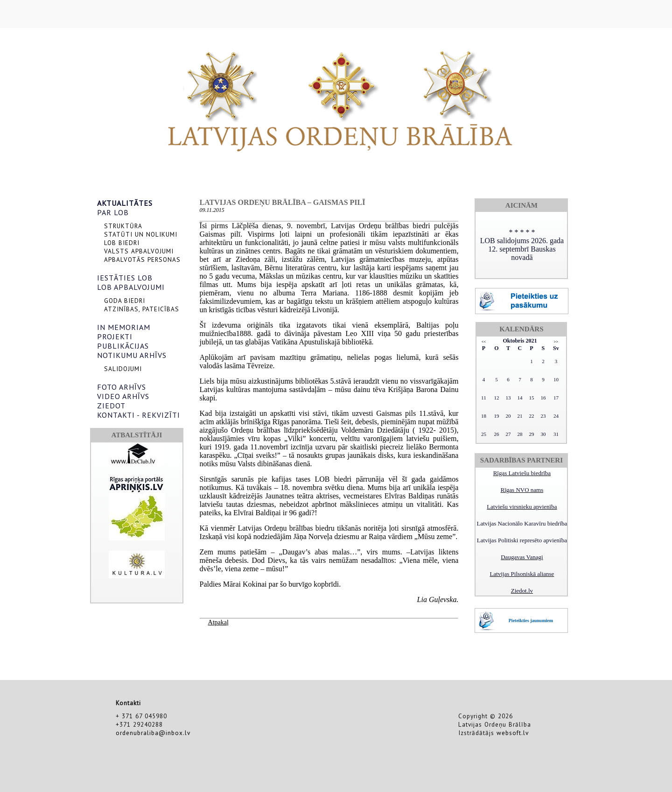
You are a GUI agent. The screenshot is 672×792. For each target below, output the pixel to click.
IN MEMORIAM (124, 327)
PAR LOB (113, 212)
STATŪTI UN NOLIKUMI (141, 234)
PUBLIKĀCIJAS (123, 346)
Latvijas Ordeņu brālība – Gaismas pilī (283, 202)
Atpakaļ (218, 622)
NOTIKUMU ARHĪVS (132, 355)
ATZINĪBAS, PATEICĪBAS (142, 309)
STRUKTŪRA (123, 226)
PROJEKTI (115, 336)
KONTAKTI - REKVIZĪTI (139, 415)
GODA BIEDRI (125, 301)
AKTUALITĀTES (125, 203)
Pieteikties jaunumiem (531, 620)
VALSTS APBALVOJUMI (139, 251)
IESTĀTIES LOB (125, 278)
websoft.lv (513, 733)
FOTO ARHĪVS (122, 387)
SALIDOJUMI (123, 369)
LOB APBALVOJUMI (131, 287)
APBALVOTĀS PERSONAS (142, 259)
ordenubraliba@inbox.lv (153, 733)
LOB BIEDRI (122, 243)
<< (484, 342)
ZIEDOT (111, 406)
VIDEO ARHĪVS (123, 396)
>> (556, 342)
